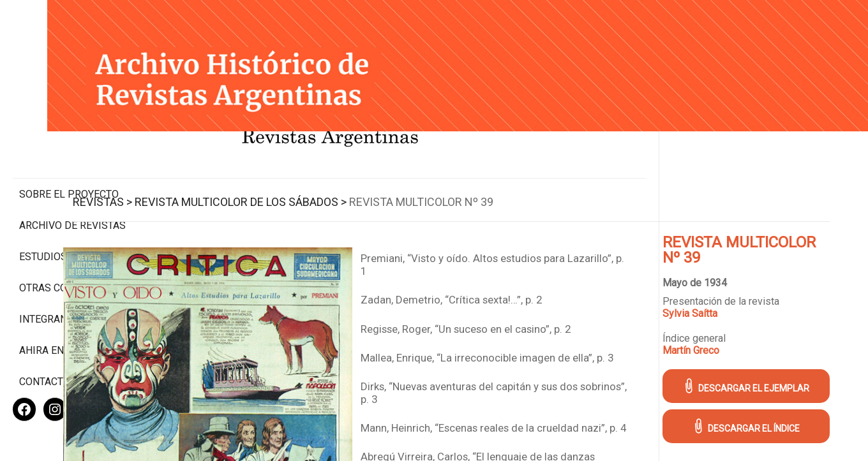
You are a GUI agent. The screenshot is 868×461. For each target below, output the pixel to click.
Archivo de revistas (72, 172)
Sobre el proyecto (69, 141)
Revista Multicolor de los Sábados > (353, 184)
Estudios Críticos (67, 203)
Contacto (45, 340)
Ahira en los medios (72, 309)
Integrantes (52, 278)
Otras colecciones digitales (70, 240)
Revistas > (215, 184)
